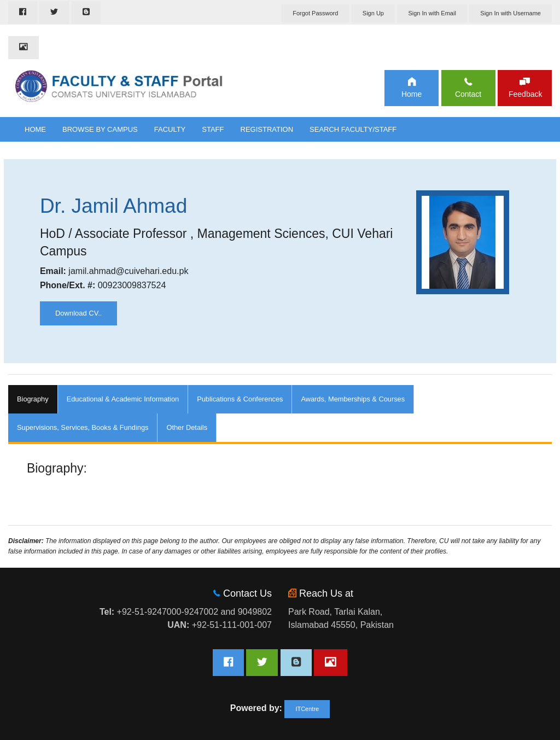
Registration (267, 129)
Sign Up (373, 13)
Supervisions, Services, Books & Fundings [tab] (83, 427)
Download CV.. (79, 313)
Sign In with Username (511, 13)
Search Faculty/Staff (353, 129)
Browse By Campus (100, 129)
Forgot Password (315, 13)
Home (412, 94)
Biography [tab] (33, 399)
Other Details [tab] (187, 427)
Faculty (170, 129)
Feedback (525, 94)
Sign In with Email (432, 13)
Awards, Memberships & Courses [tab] (353, 399)
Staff (213, 129)
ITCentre (307, 709)
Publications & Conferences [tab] (240, 399)
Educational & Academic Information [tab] (123, 399)
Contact (468, 94)
